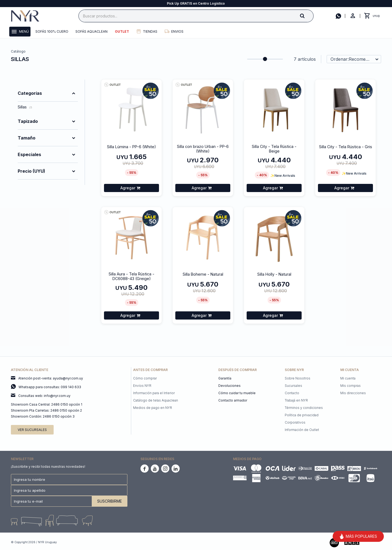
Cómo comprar (145, 378)
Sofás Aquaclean (91, 31)
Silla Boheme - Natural (203, 274)
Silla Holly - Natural (274, 274)
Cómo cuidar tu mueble (237, 393)
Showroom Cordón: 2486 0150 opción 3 (43, 416)
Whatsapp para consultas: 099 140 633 (50, 387)
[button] (307, 16)
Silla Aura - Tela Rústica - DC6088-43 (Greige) (131, 276)
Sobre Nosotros (298, 378)
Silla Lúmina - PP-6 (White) (131, 147)
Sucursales (293, 386)
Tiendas (150, 31)
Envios (177, 31)
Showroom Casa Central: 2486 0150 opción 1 (47, 404)
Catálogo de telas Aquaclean (156, 400)
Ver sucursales (32, 430)
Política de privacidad (302, 415)
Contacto (292, 393)
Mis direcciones (353, 393)
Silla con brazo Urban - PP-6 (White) (203, 149)
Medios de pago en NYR (153, 408)
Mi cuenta (348, 378)
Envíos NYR (142, 386)
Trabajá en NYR (296, 400)
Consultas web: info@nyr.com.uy (44, 396)
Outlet (122, 31)
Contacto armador (233, 400)
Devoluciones (229, 386)
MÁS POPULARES (358, 536)
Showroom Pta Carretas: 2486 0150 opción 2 (46, 410)
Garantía (225, 378)
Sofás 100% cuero (52, 31)
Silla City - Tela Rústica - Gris (346, 147)
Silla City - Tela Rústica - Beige (274, 149)
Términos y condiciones (304, 408)
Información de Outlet (302, 430)
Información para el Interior (154, 393)
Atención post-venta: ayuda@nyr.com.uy (51, 378)
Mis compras (350, 386)
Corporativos (295, 422)
